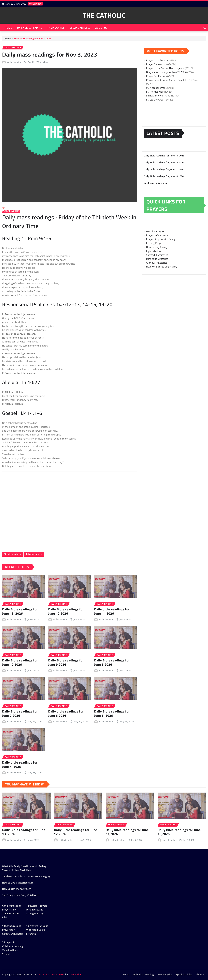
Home (8, 28)
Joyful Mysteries (155, 251)
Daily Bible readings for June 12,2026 (66, 611)
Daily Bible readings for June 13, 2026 (20, 611)
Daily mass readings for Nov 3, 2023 (33, 39)
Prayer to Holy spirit (157, 60)
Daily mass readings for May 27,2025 (166, 72)
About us (101, 28)
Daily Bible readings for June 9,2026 (66, 662)
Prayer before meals (157, 235)
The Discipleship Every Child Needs (21, 895)
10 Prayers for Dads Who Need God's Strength (37, 930)
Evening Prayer (154, 243)
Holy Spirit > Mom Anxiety (16, 889)
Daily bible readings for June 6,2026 (66, 713)
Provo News (58, 975)
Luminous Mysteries (157, 259)
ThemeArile (75, 975)
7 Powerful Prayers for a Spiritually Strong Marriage (37, 910)
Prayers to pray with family (161, 239)
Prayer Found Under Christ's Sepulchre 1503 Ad (172, 80)
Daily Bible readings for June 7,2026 (20, 713)
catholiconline (14, 62)
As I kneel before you (155, 183)
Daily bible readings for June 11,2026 (112, 611)
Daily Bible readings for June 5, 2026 (112, 713)
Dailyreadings (35, 554)
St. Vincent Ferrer (156, 88)
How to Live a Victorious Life (18, 883)
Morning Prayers (155, 231)
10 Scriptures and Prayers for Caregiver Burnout (12, 930)
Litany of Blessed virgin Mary (162, 267)
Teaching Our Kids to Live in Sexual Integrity (26, 876)
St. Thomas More (155, 92)
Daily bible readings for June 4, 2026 (20, 764)
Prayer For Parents (156, 76)
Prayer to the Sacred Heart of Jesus (165, 68)
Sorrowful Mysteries (157, 255)
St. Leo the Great (155, 100)
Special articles (80, 28)
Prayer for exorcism (157, 64)
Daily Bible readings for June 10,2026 (20, 662)
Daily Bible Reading (30, 28)
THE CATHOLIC (104, 15)
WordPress (43, 975)
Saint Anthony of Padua (159, 96)
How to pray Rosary (157, 247)
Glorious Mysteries (157, 263)
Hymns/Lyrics (56, 28)
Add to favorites (11, 211)
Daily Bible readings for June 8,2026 (112, 662)
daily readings (14, 554)
